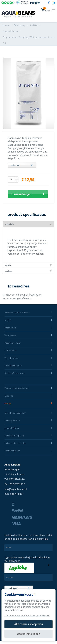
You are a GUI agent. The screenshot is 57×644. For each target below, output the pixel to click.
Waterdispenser (28, 358)
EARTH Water (28, 351)
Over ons (28, 396)
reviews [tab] (28, 271)
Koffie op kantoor (28, 421)
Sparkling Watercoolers (28, 373)
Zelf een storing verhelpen (28, 388)
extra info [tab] (28, 224)
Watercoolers (28, 328)
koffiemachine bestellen (28, 443)
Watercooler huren (28, 343)
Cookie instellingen (28, 634)
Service (28, 320)
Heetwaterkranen (28, 451)
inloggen (35, 3)
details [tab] (28, 265)
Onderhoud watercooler (28, 413)
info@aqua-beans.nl (16, 489)
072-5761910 (17, 479)
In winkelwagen (28, 194)
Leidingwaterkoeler (28, 366)
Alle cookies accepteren (29, 624)
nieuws (28, 404)
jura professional (28, 428)
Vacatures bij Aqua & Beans (28, 313)
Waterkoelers (28, 335)
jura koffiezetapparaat (28, 436)
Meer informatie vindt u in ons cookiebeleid (27, 615)
